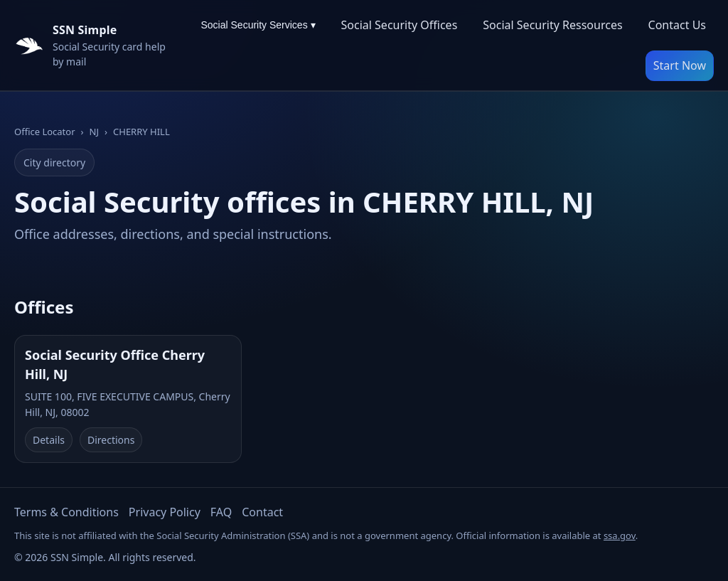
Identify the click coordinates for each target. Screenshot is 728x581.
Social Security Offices (400, 25)
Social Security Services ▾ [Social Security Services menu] (258, 25)
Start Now (680, 65)
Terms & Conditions (66, 512)
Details (49, 440)
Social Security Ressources (552, 25)
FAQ (221, 512)
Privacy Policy (165, 512)
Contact (262, 512)
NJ (94, 132)
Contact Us (677, 25)
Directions (111, 440)
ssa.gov (620, 535)
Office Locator (45, 132)
